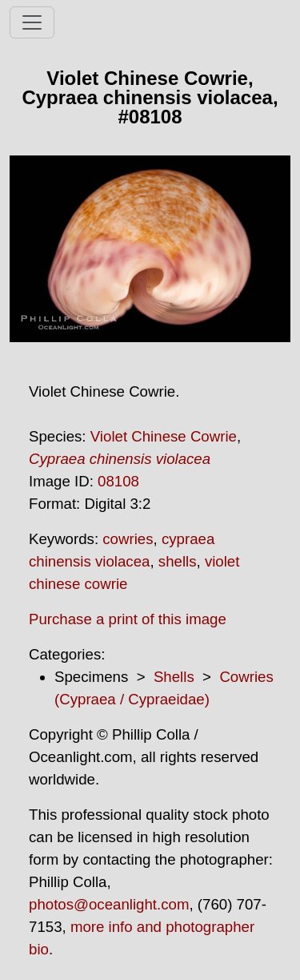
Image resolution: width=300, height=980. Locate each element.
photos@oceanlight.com (109, 904)
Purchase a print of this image (128, 619)
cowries (128, 539)
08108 (118, 481)
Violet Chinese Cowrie (164, 436)
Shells (174, 677)
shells (178, 561)
